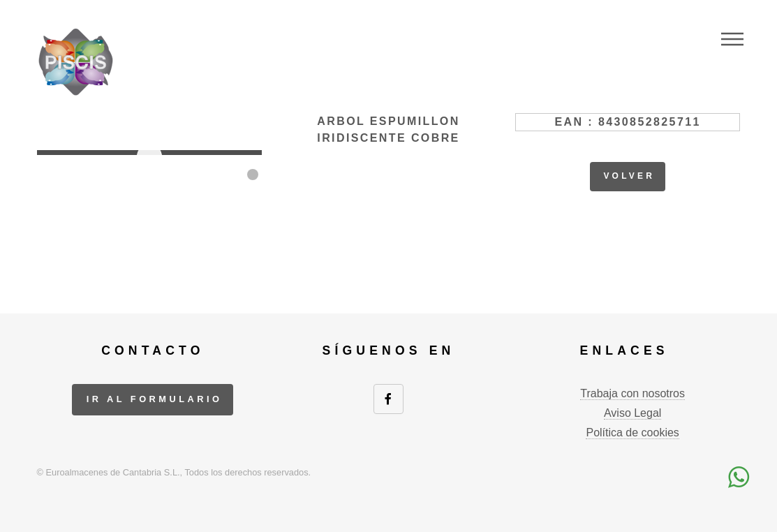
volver (629, 176)
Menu (732, 39)
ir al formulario (155, 399)
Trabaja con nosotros (632, 393)
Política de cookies (632, 433)
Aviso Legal (632, 413)
